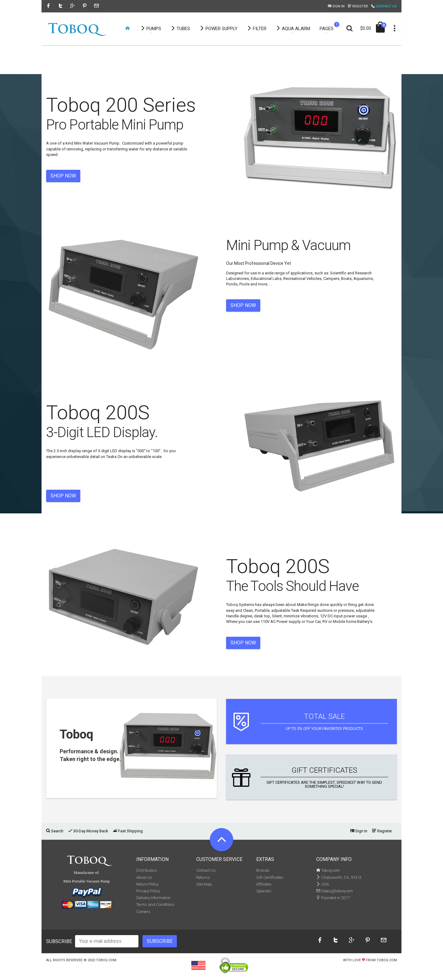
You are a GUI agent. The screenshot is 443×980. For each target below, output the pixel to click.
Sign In (336, 6)
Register (358, 6)
